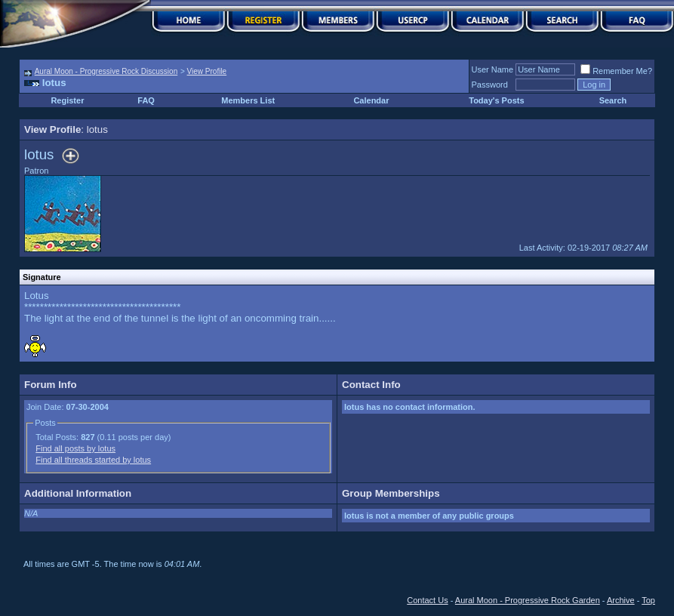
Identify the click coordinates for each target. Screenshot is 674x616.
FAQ (146, 100)
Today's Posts (496, 100)
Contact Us (427, 600)
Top (648, 600)
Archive (621, 600)
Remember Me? (616, 71)
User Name (493, 69)
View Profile (207, 71)
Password (490, 85)
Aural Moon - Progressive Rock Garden (528, 600)
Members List (248, 100)
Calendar (371, 100)
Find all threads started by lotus (93, 460)
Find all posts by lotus (75, 448)
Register (67, 100)
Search (613, 100)
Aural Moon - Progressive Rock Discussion (106, 71)
